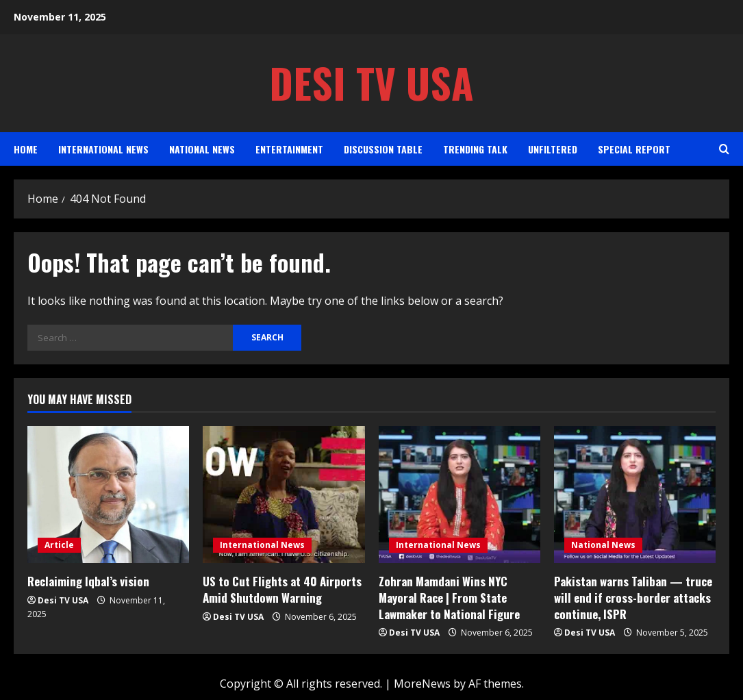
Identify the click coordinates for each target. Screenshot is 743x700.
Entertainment (289, 149)
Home (26, 149)
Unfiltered (553, 149)
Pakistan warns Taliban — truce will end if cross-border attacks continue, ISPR (633, 598)
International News (103, 149)
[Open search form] (724, 149)
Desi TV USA (371, 83)
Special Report (634, 149)
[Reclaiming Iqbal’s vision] (108, 495)
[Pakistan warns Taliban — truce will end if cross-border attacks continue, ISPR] (635, 495)
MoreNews (422, 684)
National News (202, 149)
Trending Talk (475, 149)
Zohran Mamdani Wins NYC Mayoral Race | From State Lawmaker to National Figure (449, 598)
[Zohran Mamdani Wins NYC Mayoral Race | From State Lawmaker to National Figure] (459, 495)
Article (59, 545)
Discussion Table (383, 149)
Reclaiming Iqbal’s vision (88, 581)
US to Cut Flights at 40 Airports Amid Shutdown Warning (282, 589)
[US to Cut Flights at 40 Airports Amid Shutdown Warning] (284, 495)
